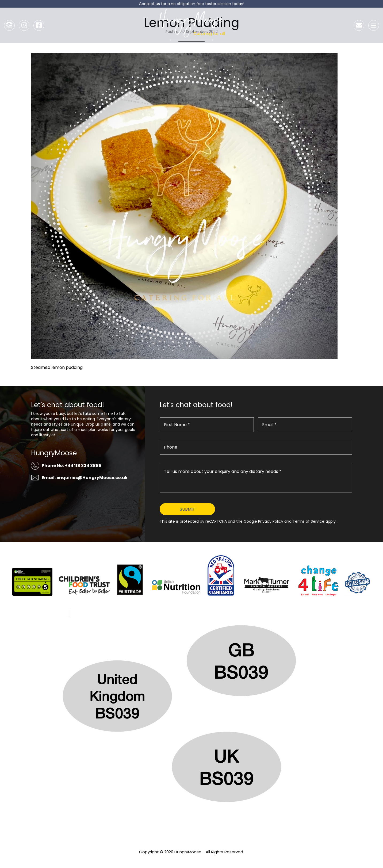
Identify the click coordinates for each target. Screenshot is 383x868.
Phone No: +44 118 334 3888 (72, 466)
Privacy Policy (191, 859)
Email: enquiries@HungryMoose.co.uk (85, 478)
